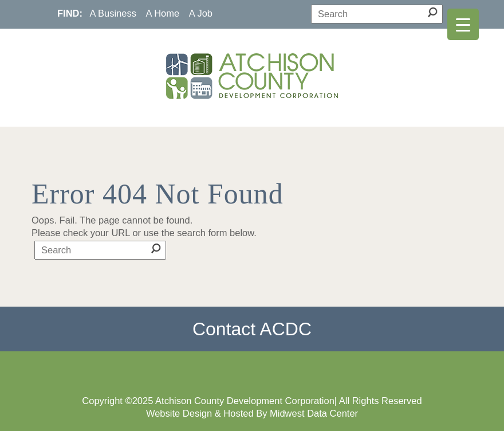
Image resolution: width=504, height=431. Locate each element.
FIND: (70, 13)
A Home (163, 13)
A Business (113, 13)
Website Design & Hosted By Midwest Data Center (252, 413)
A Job (201, 13)
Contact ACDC (252, 329)
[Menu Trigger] (463, 24)
